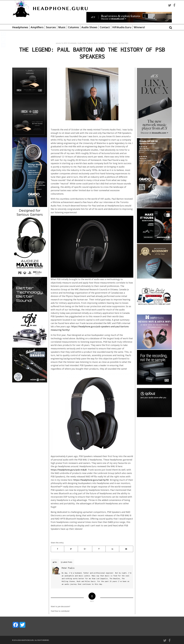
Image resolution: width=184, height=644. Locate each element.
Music (62, 27)
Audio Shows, (82, 43)
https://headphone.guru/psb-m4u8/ (69, 470)
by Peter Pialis (124, 43)
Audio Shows (89, 27)
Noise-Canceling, (100, 43)
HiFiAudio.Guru (122, 27)
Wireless (115, 43)
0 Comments (72, 43)
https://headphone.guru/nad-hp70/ (91, 480)
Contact (105, 27)
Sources (51, 27)
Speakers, (109, 43)
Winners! (139, 27)
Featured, (90, 43)
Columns (74, 27)
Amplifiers (37, 27)
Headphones (20, 27)
